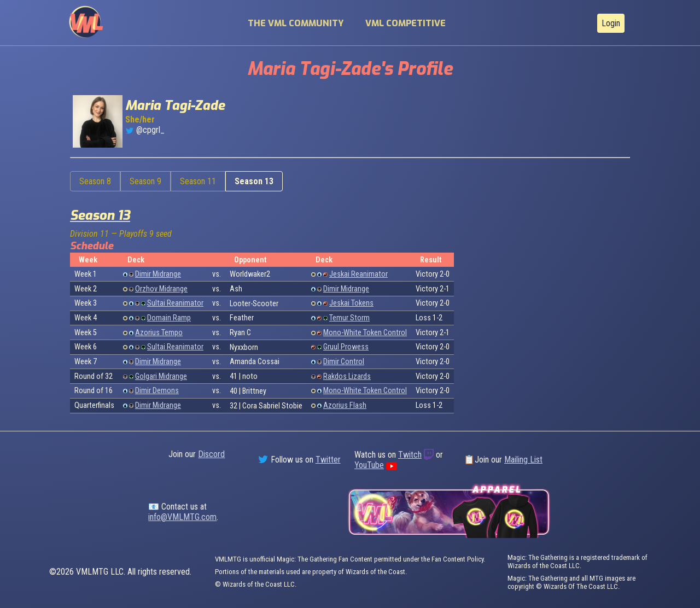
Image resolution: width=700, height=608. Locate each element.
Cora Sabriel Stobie (272, 406)
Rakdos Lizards (347, 376)
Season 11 (198, 181)
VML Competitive (406, 23)
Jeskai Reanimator (358, 274)
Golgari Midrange (161, 376)
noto (250, 376)
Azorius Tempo (159, 333)
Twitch (410, 455)
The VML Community (296, 23)
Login (611, 23)
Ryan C (240, 333)
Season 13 (254, 181)
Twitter (328, 460)
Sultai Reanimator (175, 303)
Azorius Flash (345, 405)
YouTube (369, 465)
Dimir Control (344, 362)
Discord (211, 454)
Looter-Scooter (254, 304)
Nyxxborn (244, 347)
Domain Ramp (169, 318)
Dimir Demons (157, 391)
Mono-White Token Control (365, 333)
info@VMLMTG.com (182, 517)
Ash (236, 289)
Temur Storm (349, 318)
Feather (242, 318)
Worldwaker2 (250, 274)
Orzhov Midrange (161, 289)
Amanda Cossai (255, 362)
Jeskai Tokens (351, 303)
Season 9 (145, 181)
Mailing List (523, 460)
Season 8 (95, 181)
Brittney (254, 391)
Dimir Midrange (158, 274)
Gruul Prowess (346, 347)
